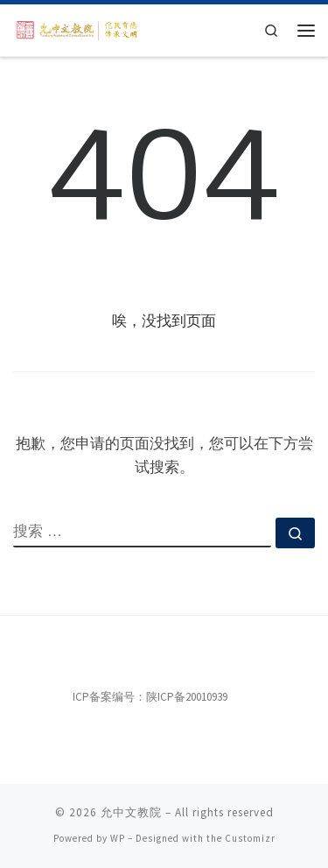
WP (118, 838)
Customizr (250, 838)
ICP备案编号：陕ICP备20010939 (150, 697)
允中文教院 (131, 812)
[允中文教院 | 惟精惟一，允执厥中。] (78, 29)
